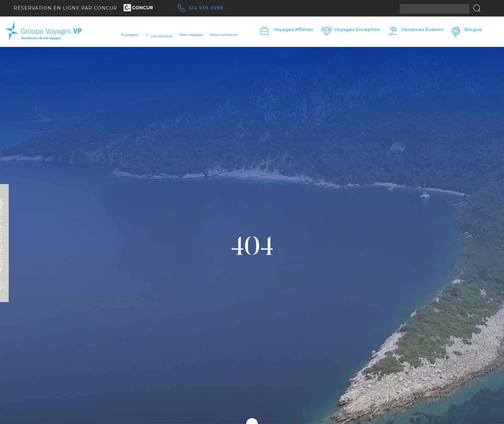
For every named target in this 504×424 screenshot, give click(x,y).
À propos (130, 35)
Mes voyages (191, 35)
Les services (162, 36)
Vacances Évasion (422, 29)
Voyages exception (357, 29)
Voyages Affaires (293, 29)
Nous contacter (224, 35)
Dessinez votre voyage (29, 241)
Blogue (473, 29)
